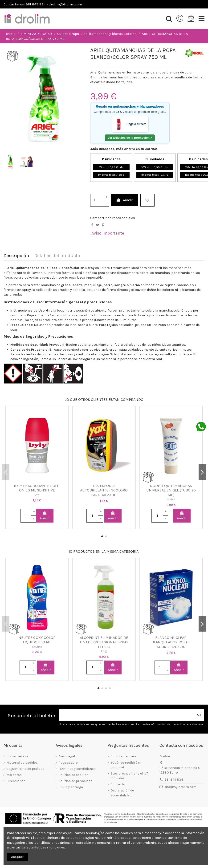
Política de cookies (73, 775)
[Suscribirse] (199, 715)
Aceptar (17, 857)
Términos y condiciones (77, 769)
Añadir (125, 200)
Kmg (104, 651)
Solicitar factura (123, 756)
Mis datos (14, 775)
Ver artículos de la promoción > (130, 138)
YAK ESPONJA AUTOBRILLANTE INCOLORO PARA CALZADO (104, 490)
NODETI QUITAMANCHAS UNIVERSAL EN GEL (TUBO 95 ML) (171, 490)
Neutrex (37, 647)
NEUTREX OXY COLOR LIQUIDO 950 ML (37, 640)
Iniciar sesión (17, 756)
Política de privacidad (75, 781)
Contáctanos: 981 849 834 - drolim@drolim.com (43, 4)
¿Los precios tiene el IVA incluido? (129, 776)
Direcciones (16, 781)
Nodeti (171, 499)
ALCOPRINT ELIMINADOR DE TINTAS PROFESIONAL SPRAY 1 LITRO (104, 642)
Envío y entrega (71, 787)
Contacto (118, 784)
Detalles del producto (57, 256)
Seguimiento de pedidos (25, 769)
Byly (37, 495)
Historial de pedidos (22, 763)
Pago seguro (68, 763)
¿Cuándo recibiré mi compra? (126, 765)
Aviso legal (67, 756)
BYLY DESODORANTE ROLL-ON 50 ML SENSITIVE (37, 488)
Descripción (16, 256)
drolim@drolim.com (181, 787)
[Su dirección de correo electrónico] (126, 715)
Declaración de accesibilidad (122, 793)
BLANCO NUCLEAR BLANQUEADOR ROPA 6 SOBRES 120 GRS (171, 642)
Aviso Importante (108, 233)
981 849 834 (174, 780)
